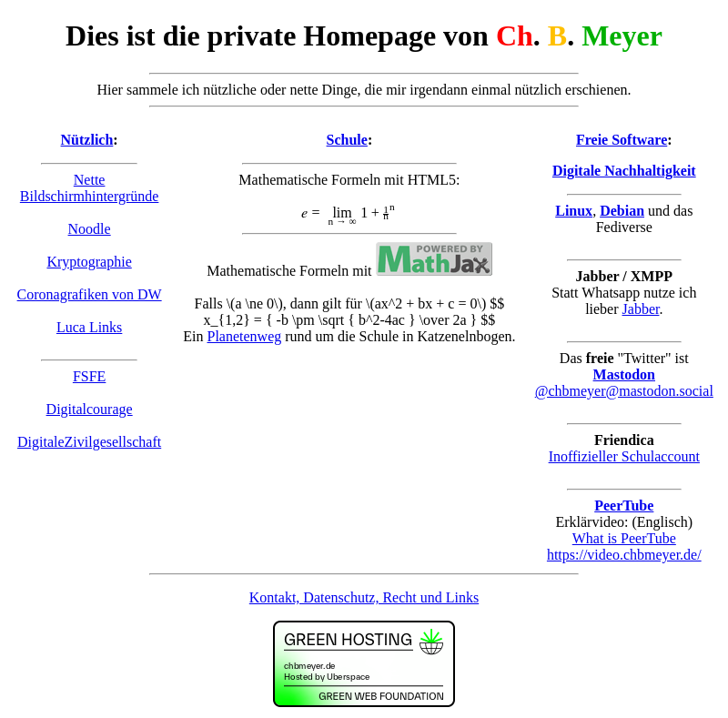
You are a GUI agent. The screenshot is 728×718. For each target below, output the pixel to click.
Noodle (90, 229)
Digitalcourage (90, 409)
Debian (622, 211)
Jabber (641, 309)
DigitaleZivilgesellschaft (89, 442)
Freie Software (622, 140)
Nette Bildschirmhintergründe (90, 188)
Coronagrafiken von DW (90, 294)
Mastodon (624, 374)
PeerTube (624, 506)
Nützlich (87, 140)
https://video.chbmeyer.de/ (624, 555)
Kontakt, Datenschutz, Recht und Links (364, 597)
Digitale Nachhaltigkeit (624, 171)
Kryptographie (89, 262)
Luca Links (89, 327)
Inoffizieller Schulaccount (624, 456)
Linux (574, 211)
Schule (347, 140)
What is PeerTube (624, 538)
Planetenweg (245, 336)
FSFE (89, 376)
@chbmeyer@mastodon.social (624, 391)
